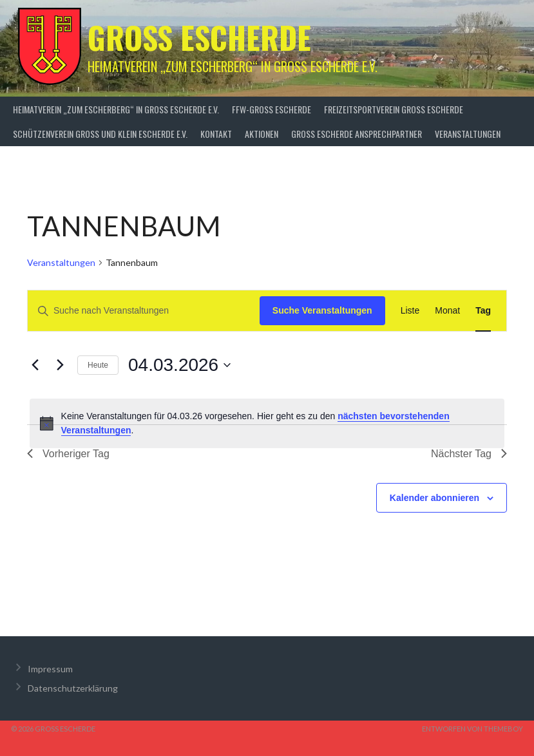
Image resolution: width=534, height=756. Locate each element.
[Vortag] (35, 365)
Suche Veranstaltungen (322, 310)
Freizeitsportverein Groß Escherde (394, 109)
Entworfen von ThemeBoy (472, 729)
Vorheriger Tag (68, 454)
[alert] (267, 423)
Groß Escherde (199, 37)
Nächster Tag (469, 454)
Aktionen (262, 134)
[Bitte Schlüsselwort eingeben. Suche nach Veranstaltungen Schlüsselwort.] (144, 311)
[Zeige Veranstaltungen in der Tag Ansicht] (483, 311)
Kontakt (216, 134)
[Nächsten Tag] (60, 365)
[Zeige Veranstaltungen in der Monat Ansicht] (447, 311)
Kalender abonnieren (434, 498)
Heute (98, 365)
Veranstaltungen (468, 134)
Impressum (50, 669)
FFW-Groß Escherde (272, 109)
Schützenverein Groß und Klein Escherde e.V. (100, 134)
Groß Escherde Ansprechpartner (357, 134)
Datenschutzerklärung (73, 688)
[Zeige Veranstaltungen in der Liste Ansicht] (410, 311)
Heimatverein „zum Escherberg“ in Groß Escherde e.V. (116, 109)
